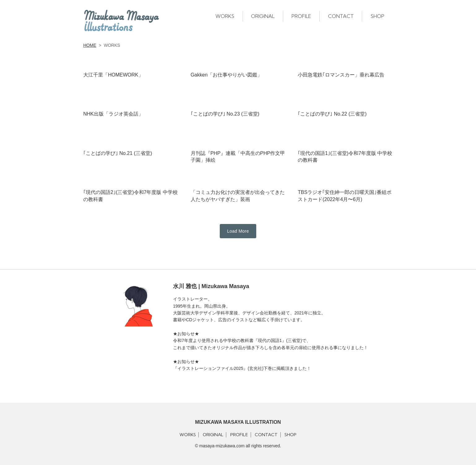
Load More (238, 231)
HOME (90, 45)
